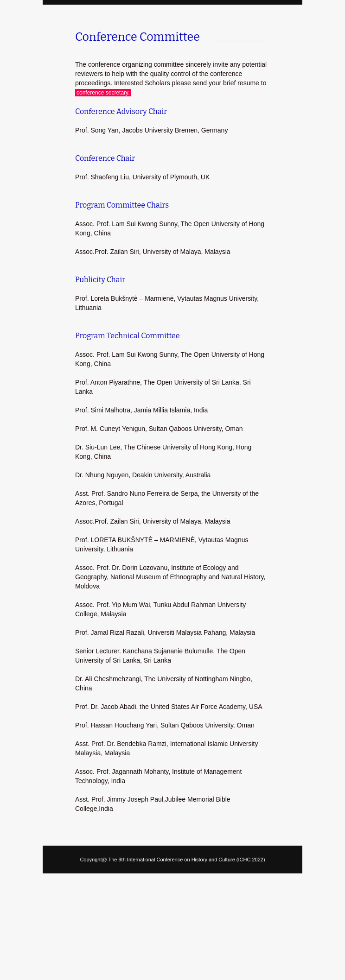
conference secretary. (103, 93)
